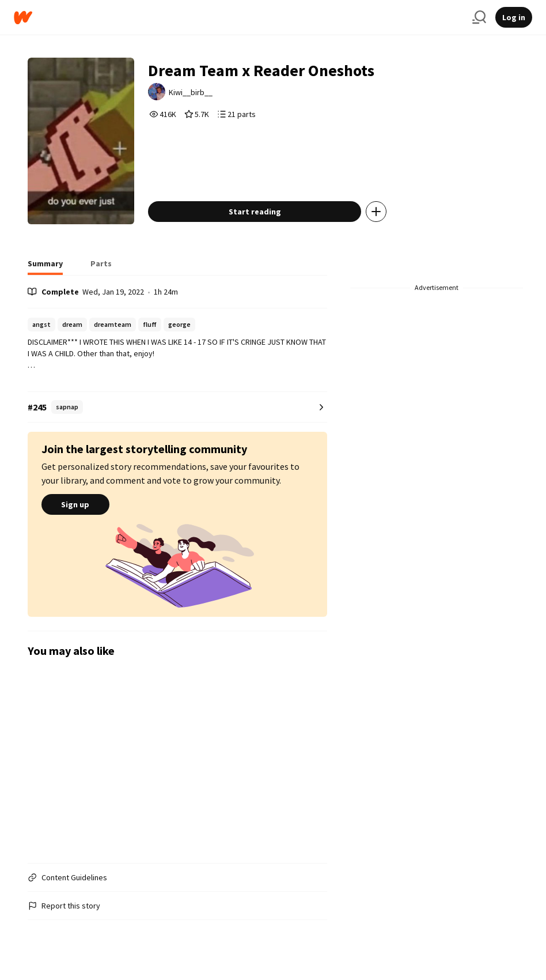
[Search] (479, 17)
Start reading (255, 212)
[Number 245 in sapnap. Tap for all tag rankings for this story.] (178, 407)
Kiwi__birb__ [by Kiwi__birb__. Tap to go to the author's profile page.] (191, 92)
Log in (514, 17)
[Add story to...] (376, 212)
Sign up (75, 504)
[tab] (45, 267)
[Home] (238, 18)
